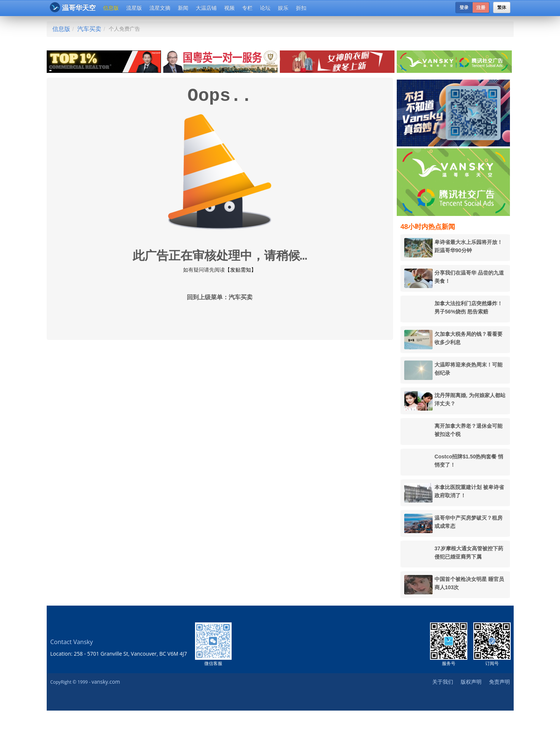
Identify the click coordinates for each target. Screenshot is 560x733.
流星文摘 (160, 8)
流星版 (134, 8)
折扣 (301, 8)
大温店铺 (206, 8)
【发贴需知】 (241, 270)
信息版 (111, 8)
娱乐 (283, 8)
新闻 (183, 8)
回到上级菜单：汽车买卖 (220, 298)
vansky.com (106, 682)
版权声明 (471, 682)
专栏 (247, 8)
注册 (481, 7)
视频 (229, 8)
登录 (464, 7)
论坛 (265, 8)
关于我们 (443, 682)
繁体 (502, 7)
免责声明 (499, 682)
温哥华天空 (73, 7)
